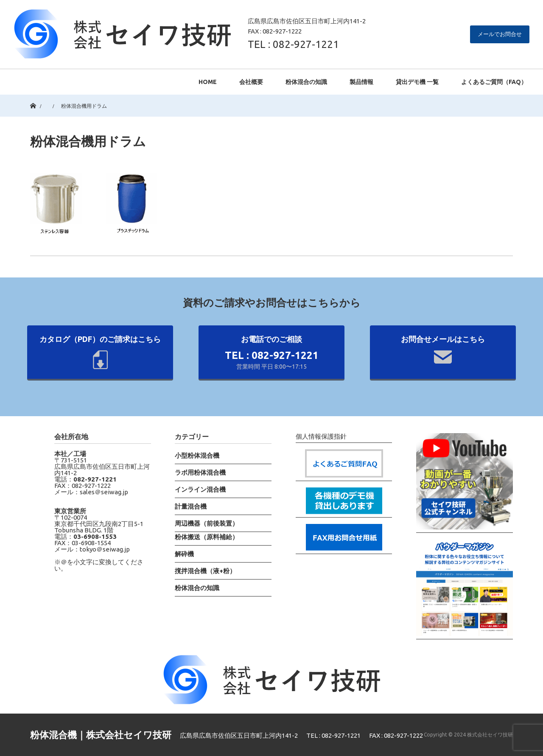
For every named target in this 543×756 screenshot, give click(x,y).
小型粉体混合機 (197, 455)
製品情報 (361, 82)
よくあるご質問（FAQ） (494, 82)
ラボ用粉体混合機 (200, 472)
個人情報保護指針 (321, 437)
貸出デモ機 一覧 (417, 82)
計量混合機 (191, 506)
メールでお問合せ (500, 34)
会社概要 (251, 82)
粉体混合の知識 (306, 82)
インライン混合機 (200, 489)
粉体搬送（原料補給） (207, 537)
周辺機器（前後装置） (207, 523)
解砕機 (184, 554)
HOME (208, 82)
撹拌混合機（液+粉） (205, 571)
